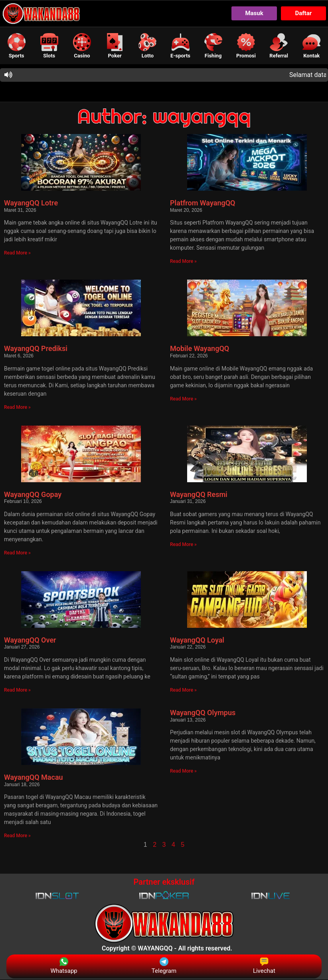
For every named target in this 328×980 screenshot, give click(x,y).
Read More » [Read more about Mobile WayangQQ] (183, 399)
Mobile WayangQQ (200, 349)
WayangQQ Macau (34, 778)
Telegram (164, 966)
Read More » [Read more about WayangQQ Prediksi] (17, 407)
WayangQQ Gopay (33, 494)
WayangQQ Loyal (197, 640)
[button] (16, 46)
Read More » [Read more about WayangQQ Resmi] (183, 544)
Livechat (264, 966)
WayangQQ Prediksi (36, 349)
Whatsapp (64, 966)
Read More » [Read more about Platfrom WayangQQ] (183, 262)
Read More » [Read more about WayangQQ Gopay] (17, 553)
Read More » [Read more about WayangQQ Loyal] (183, 690)
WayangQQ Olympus (203, 713)
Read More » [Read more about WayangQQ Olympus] (183, 771)
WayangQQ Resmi (199, 494)
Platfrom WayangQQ (203, 203)
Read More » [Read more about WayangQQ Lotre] (17, 253)
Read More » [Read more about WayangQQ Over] (17, 690)
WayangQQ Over (30, 640)
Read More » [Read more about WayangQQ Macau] (17, 836)
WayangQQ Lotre (31, 203)
